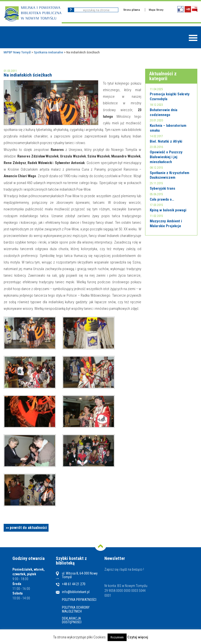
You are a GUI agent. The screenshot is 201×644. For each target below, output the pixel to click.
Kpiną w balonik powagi (168, 210)
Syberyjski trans (162, 188)
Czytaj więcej (138, 637)
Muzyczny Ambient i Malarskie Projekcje (166, 224)
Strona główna (132, 10)
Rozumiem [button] (117, 637)
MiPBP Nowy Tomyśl (17, 52)
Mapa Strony (156, 10)
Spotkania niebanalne (49, 52)
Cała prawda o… (162, 199)
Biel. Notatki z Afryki (166, 141)
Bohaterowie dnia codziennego (164, 112)
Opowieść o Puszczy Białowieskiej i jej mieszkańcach (166, 157)
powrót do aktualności (28, 528)
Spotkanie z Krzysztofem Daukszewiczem (170, 175)
